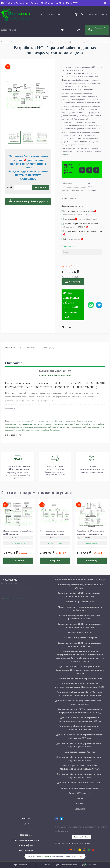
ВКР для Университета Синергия (80, 638)
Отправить (41, 187)
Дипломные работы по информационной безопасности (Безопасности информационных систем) (80, 670)
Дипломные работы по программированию (55, 427)
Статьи (80, 804)
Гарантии (49, 14)
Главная (4, 42)
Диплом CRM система (80, 793)
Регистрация (101, 14)
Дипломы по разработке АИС (80, 602)
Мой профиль (26, 845)
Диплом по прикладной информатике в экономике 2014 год (38, 421)
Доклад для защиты (72, 239)
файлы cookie (46, 856)
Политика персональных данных (73, 844)
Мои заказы (26, 835)
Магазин (26, 819)
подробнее (10, 409)
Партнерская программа (26, 840)
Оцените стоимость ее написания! (55, 375)
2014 (13, 435)
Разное (80, 798)
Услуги (39, 14)
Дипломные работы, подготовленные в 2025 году (80, 579)
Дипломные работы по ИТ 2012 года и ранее (80, 783)
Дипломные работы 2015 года (80, 752)
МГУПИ (19, 435)
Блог (26, 824)
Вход (91, 14)
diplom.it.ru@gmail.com (13, 599)
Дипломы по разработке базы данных (46, 430)
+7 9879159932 (9, 580)
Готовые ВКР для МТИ (80, 632)
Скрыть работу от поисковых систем (79, 211)
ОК (81, 856)
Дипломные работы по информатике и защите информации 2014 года (39, 42)
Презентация (69, 219)
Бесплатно (80, 809)
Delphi (8, 435)
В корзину (73, 281)
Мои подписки (26, 850)
